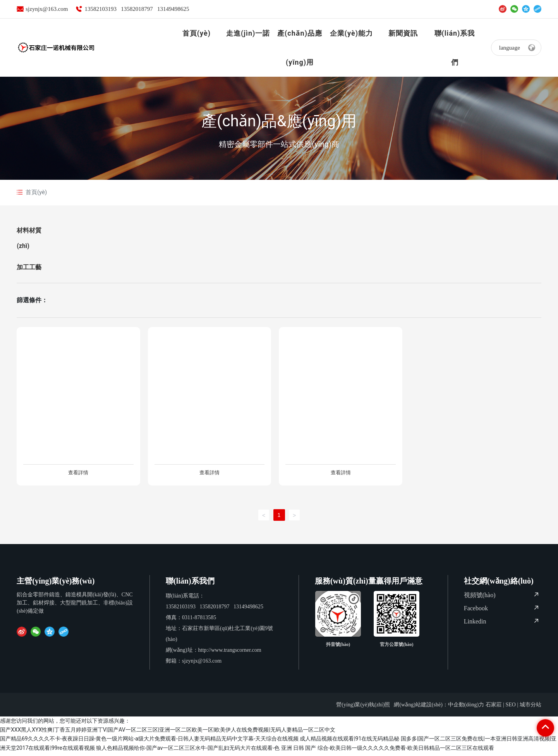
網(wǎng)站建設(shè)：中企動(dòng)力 (439, 708)
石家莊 (494, 708)
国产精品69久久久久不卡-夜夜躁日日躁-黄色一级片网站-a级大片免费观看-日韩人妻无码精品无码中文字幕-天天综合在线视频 (149, 742)
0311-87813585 (199, 621)
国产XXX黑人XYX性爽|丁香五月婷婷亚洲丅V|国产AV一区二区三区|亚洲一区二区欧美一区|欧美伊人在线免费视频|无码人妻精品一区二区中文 (168, 733)
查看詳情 (78, 474)
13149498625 (173, 9)
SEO (510, 708)
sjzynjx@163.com (47, 9)
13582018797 (137, 9)
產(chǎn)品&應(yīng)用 (279, 121)
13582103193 (100, 9)
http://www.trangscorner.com (230, 654)
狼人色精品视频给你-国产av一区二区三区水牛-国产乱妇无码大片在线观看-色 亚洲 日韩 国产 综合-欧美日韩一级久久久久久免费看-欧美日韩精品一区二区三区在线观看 (295, 751)
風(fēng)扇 (341, 456)
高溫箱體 (209, 456)
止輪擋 (78, 456)
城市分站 (531, 708)
